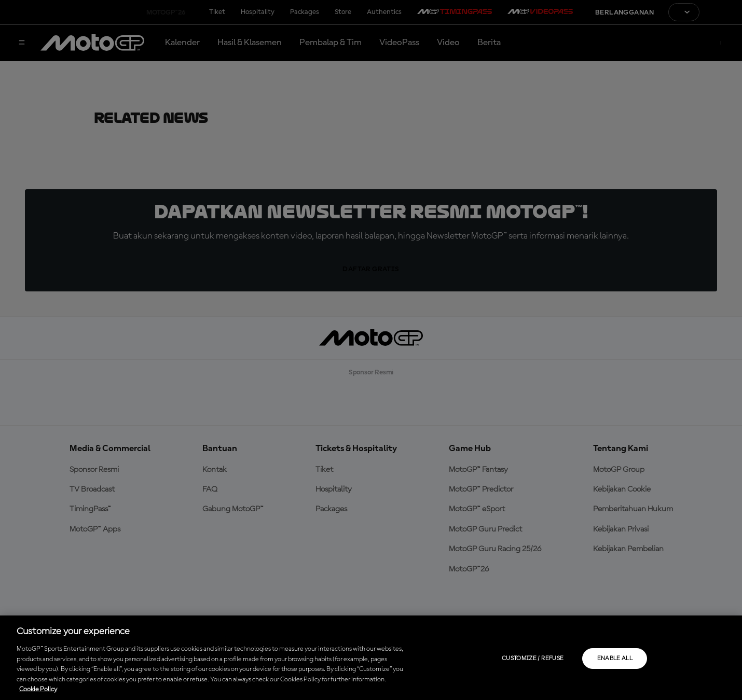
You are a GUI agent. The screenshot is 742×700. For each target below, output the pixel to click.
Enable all (615, 659)
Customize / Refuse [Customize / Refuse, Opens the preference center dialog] (533, 659)
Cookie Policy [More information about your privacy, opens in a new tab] (38, 689)
